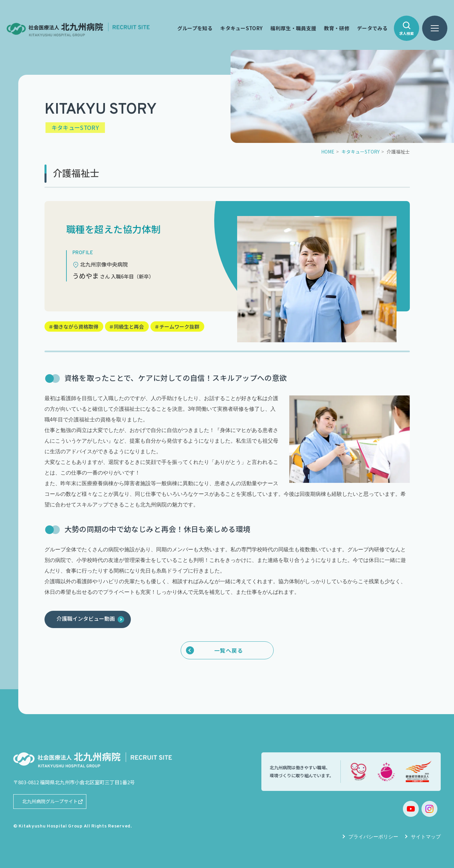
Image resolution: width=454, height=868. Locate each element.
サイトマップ (426, 837)
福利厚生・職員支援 (294, 28)
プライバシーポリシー (373, 837)
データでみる (372, 28)
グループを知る (195, 28)
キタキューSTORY (241, 28)
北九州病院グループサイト (50, 801)
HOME (328, 152)
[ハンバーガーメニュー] (435, 28)
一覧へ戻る (229, 650)
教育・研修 (337, 28)
